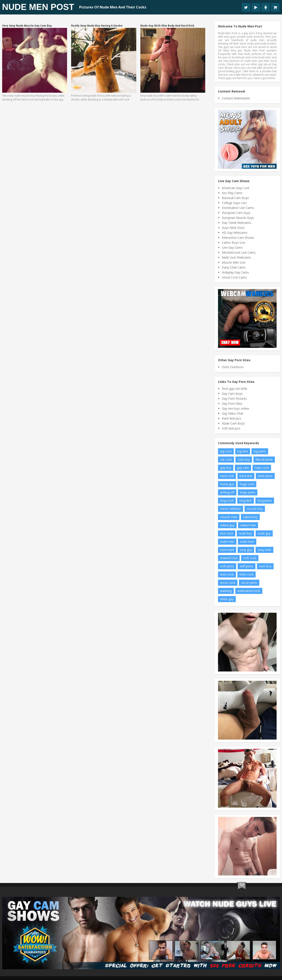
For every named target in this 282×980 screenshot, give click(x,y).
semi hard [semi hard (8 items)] (227, 550)
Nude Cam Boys (233, 423)
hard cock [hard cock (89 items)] (227, 476)
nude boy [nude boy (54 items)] (245, 533)
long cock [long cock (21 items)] (227, 500)
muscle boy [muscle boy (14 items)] (255, 509)
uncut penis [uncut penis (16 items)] (249, 583)
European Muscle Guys (238, 218)
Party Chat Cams (234, 267)
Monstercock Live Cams (239, 252)
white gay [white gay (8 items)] (227, 599)
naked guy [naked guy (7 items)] (227, 525)
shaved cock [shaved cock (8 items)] (229, 558)
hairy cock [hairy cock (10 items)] (262, 468)
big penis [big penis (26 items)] (260, 451)
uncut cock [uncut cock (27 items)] (228, 583)
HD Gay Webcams (235, 233)
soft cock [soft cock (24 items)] (250, 558)
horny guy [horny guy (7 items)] (227, 484)
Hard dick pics (232, 418)
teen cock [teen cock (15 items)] (227, 574)
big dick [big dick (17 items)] (243, 451)
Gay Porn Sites (232, 403)
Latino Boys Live (234, 243)
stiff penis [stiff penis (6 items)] (247, 566)
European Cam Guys (236, 213)
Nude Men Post (38, 7)
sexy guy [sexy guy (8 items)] (246, 550)
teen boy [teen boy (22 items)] (265, 566)
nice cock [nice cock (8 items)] (227, 533)
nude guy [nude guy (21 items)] (264, 533)
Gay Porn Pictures (234, 399)
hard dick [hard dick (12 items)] (246, 476)
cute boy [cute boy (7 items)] (244, 459)
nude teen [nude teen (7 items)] (247, 542)
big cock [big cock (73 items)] (226, 451)
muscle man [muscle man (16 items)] (229, 517)
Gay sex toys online (236, 408)
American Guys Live (236, 188)
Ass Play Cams (232, 193)
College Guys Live (234, 203)
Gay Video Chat (233, 413)
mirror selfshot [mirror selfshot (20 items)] (231, 509)
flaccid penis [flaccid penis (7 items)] (264, 459)
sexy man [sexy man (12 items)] (264, 550)
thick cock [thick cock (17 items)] (247, 574)
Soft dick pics (231, 428)
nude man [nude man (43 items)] (227, 542)
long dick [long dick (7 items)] (246, 500)
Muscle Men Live (234, 262)
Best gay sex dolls (235, 389)
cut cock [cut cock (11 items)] (226, 459)
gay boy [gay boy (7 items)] (226, 468)
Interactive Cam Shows (238, 238)
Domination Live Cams (238, 208)
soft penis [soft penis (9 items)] (227, 566)
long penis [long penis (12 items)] (265, 500)
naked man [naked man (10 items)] (248, 525)
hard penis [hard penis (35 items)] (265, 476)
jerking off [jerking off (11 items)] (227, 492)
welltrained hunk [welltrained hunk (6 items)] (249, 591)
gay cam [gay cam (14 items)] (243, 468)
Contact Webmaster (236, 98)
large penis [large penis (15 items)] (248, 492)
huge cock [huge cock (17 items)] (247, 484)
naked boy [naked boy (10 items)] (250, 517)
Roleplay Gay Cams (235, 272)
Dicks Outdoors (233, 367)
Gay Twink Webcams (236, 223)
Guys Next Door (233, 228)
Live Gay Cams (232, 247)
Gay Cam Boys (232, 394)
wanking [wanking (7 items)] (226, 591)
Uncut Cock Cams (234, 277)
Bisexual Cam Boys (235, 198)
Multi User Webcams (236, 257)
